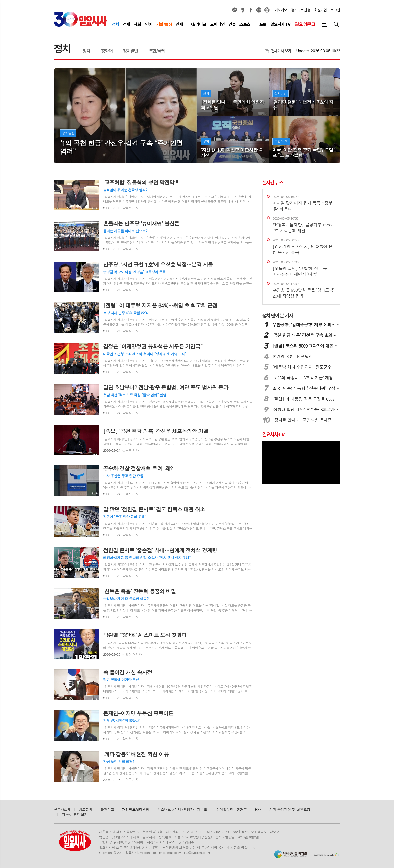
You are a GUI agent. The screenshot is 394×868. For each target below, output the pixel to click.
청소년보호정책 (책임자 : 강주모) (183, 809)
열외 (267, 10)
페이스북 (251, 10)
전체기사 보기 (281, 51)
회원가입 (320, 10)
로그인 (335, 10)
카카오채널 (235, 10)
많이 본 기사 (278, 316)
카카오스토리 (243, 10)
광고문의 (86, 809)
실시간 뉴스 (273, 183)
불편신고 (107, 809)
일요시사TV (274, 435)
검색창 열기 (336, 24)
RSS (258, 809)
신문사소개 (62, 809)
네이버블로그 (259, 10)
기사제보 (281, 10)
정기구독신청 (301, 10)
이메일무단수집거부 (232, 809)
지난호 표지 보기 (75, 814)
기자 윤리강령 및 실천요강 (290, 809)
